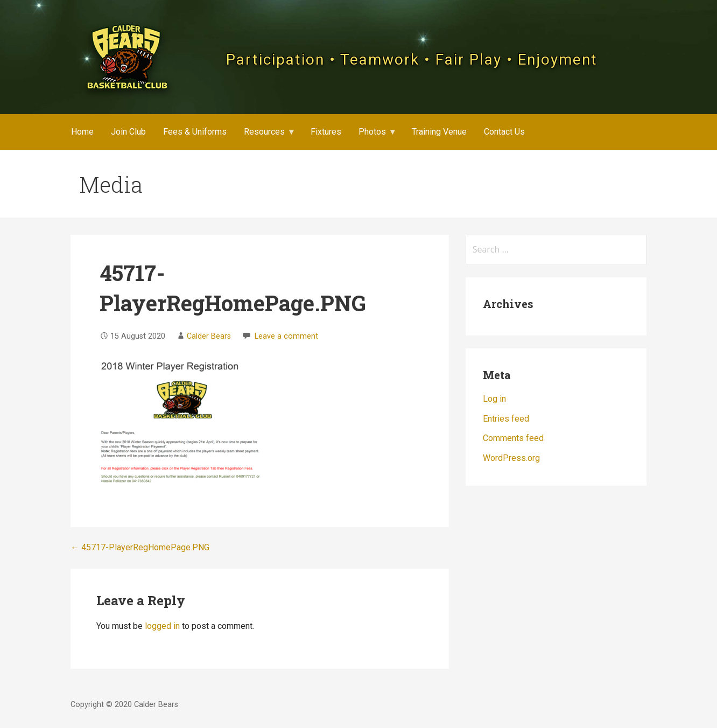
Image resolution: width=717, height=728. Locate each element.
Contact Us (504, 132)
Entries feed (506, 419)
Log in (494, 399)
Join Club (128, 132)
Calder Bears (209, 336)
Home (82, 132)
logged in (162, 626)
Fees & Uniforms (195, 132)
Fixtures (326, 132)
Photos (372, 132)
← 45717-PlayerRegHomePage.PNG (140, 547)
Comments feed (513, 438)
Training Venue (439, 132)
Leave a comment (286, 336)
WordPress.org (511, 458)
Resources (264, 132)
